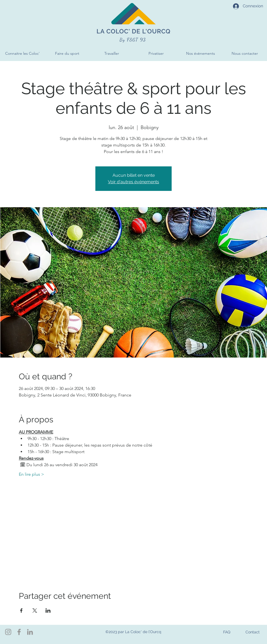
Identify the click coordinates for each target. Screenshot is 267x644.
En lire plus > (31, 474)
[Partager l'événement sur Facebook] (21, 611)
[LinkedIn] (30, 632)
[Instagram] (8, 632)
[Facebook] (19, 632)
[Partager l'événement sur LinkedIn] (48, 611)
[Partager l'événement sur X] (35, 611)
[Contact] (252, 632)
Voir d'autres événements (133, 182)
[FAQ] (227, 632)
